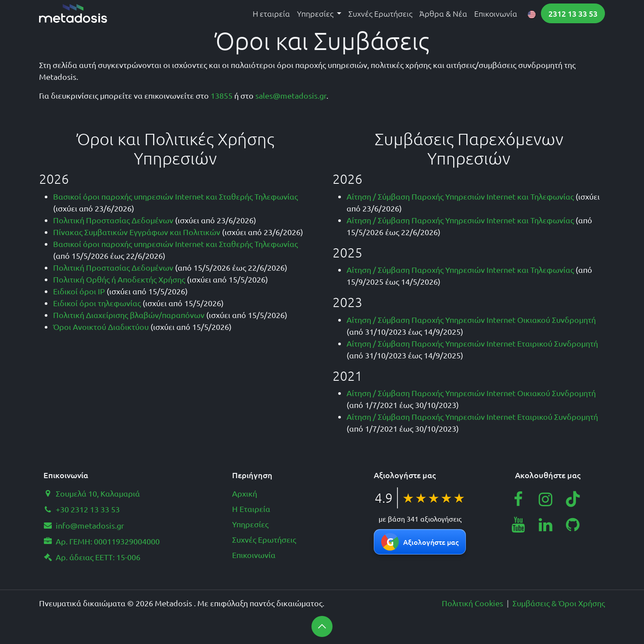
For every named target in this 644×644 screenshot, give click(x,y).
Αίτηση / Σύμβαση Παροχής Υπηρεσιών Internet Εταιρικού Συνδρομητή (472, 343)
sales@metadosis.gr (291, 95)
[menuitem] (271, 13)
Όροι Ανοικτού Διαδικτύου (101, 327)
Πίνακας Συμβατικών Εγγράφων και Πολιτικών (137, 232)
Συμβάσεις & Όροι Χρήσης (559, 603)
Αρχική (245, 493)
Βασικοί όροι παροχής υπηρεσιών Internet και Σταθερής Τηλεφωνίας (175, 196)
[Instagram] (546, 499)
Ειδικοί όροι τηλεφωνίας (97, 303)
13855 (222, 95)
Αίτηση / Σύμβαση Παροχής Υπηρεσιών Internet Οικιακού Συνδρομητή (471, 320)
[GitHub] (573, 525)
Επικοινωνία (254, 555)
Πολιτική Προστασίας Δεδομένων (113, 220)
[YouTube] (518, 525)
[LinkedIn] (546, 525)
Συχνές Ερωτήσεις (264, 539)
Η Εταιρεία (251, 509)
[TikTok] (573, 499)
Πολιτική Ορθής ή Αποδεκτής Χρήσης (119, 279)
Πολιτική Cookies (472, 603)
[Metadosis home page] (73, 13)
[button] (322, 626)
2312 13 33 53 (573, 13)
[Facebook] (518, 499)
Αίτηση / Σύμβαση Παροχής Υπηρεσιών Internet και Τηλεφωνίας (460, 196)
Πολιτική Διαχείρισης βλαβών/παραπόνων (129, 315)
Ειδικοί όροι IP (79, 291)
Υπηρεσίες (250, 524)
